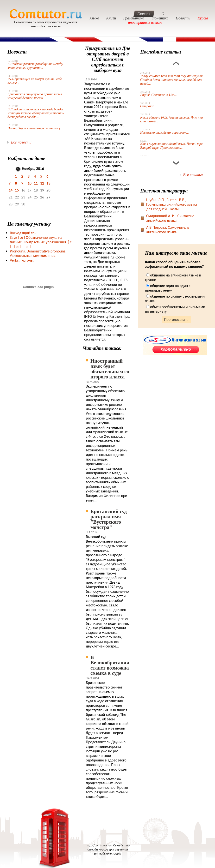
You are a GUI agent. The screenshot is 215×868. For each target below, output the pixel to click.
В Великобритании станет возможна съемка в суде (110, 665)
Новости (183, 18)
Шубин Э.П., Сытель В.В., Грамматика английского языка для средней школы (172, 204)
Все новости (21, 142)
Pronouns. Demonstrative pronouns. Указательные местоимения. (38, 253)
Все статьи (193, 175)
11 (36, 183)
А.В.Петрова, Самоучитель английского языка (168, 230)
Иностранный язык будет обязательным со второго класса (110, 369)
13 (48, 183)
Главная (144, 14)
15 (17, 190)
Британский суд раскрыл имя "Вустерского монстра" (109, 519)
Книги (111, 18)
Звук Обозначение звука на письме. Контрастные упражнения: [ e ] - (41, 242)
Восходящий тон (23, 233)
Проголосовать (176, 320)
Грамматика (134, 18)
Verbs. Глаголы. (22, 260)
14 (11, 190)
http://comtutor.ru (98, 845)
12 (42, 183)
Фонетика (160, 18)
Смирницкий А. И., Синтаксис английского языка (170, 218)
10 (30, 183)
